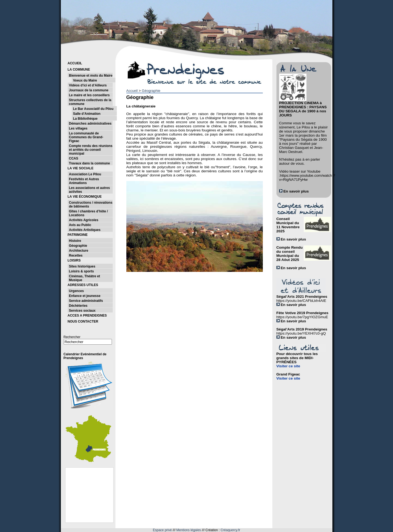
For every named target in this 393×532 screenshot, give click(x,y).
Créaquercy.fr (230, 530)
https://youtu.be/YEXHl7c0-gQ (301, 333)
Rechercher (72, 337)
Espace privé (162, 530)
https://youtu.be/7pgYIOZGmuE (302, 317)
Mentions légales (189, 530)
